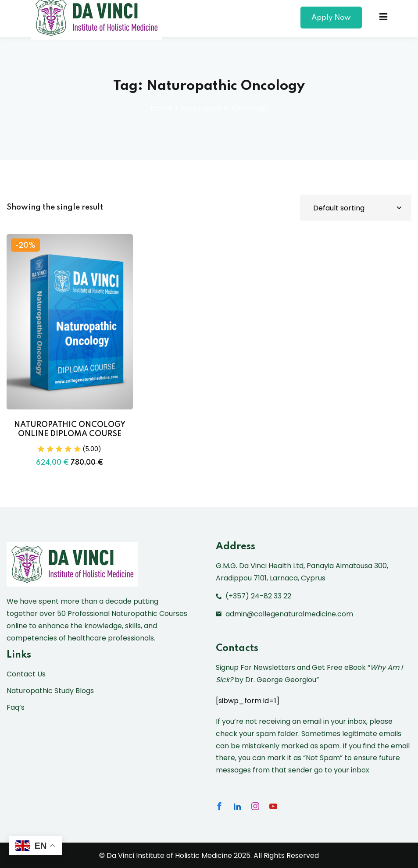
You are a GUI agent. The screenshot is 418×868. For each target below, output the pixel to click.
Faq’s (16, 707)
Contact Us (26, 674)
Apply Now (331, 18)
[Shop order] (356, 208)
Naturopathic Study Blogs (50, 691)
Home (162, 109)
